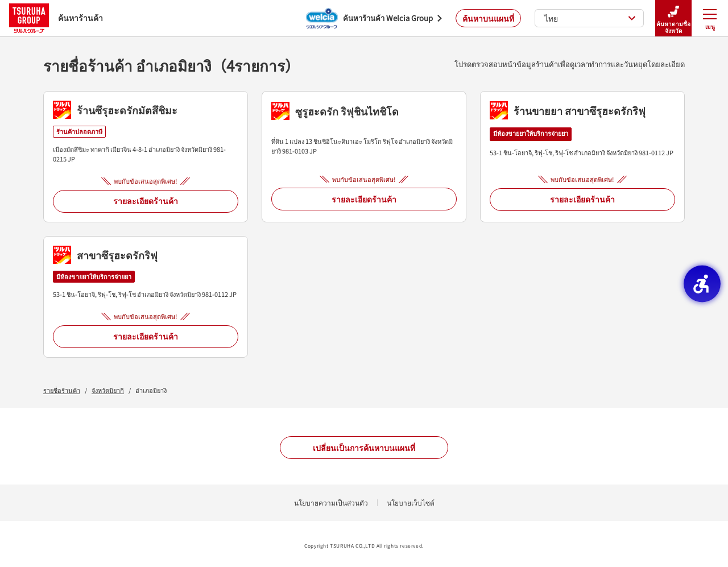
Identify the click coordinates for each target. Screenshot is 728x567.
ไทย (590, 18)
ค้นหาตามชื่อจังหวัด (673, 18)
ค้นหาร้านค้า (56, 18)
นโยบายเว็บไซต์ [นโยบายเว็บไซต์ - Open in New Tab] (411, 502)
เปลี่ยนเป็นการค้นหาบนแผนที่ (364, 448)
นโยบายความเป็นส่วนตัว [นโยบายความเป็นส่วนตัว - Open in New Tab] (331, 502)
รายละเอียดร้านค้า (146, 201)
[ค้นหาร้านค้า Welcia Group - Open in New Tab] (374, 18)
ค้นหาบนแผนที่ (488, 18)
